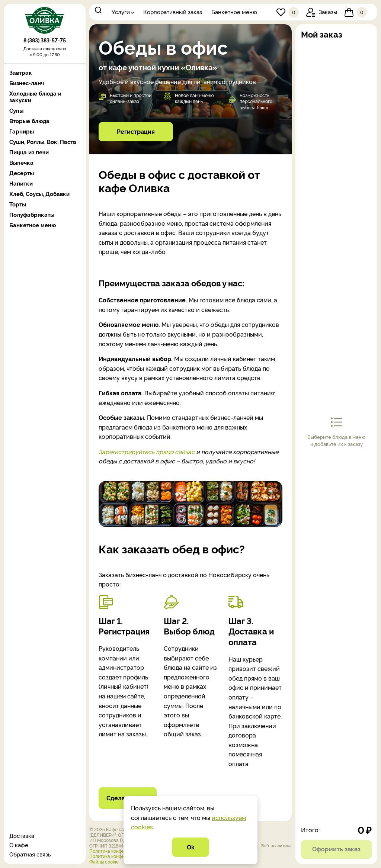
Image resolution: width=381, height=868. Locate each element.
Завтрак (21, 73)
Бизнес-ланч (27, 83)
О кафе (19, 845)
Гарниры (22, 131)
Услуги (121, 12)
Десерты (22, 173)
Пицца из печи (29, 152)
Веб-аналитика (276, 846)
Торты (18, 204)
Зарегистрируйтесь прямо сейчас (148, 451)
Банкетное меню (234, 12)
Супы (16, 110)
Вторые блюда (29, 121)
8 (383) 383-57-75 (45, 41)
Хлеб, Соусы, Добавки (39, 194)
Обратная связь (30, 854)
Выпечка (21, 163)
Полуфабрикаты (32, 215)
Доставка (22, 835)
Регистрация (136, 131)
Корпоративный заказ (173, 12)
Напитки (21, 183)
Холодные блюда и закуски (35, 97)
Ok (191, 847)
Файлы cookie (104, 861)
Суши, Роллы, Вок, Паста (43, 142)
